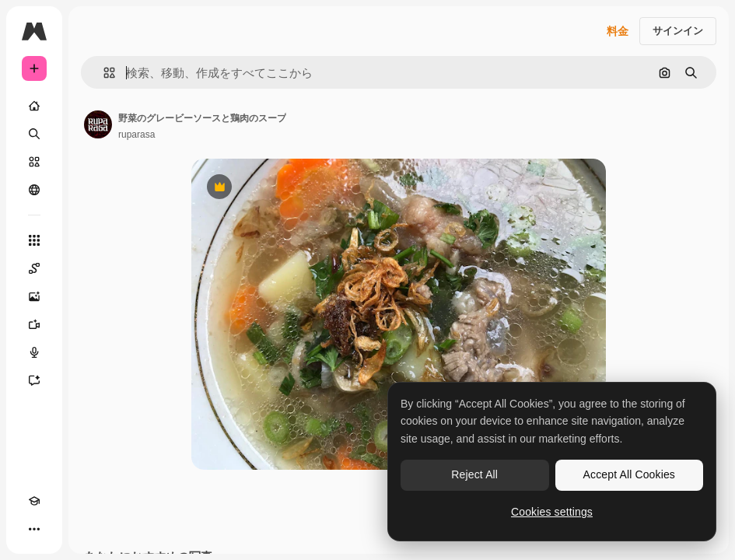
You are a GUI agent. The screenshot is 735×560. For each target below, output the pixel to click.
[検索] (34, 134)
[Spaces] (34, 268)
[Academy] (34, 501)
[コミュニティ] (34, 190)
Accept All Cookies (629, 474)
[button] (103, 73)
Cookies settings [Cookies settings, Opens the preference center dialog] (552, 512)
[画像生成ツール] (34, 296)
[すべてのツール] (34, 240)
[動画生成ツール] (34, 324)
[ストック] (34, 162)
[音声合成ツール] (34, 352)
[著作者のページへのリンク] (98, 124)
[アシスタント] (34, 380)
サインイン (678, 31)
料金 (618, 31)
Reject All (474, 474)
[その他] (34, 529)
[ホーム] (34, 106)
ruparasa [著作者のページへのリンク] (136, 135)
